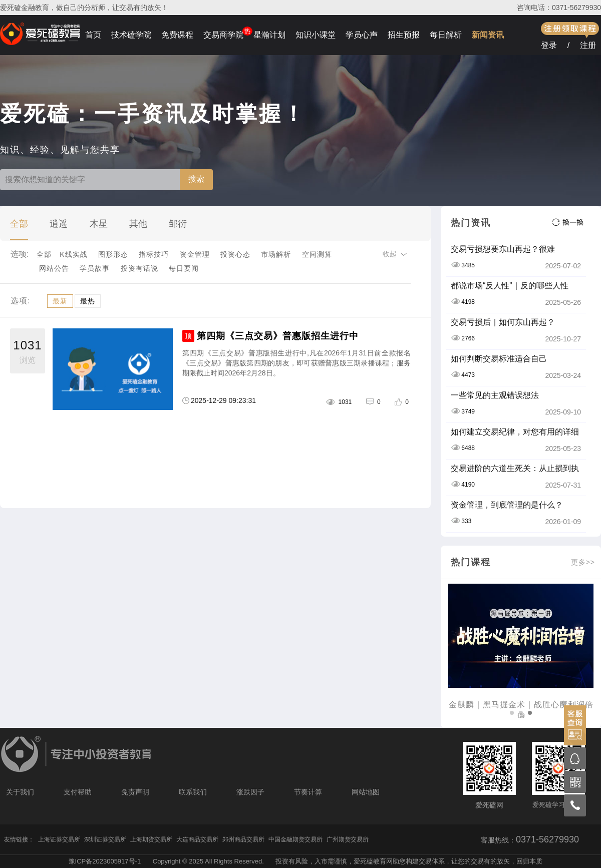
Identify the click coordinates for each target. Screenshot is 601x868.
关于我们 (20, 792)
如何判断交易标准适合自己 (499, 359)
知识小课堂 (316, 35)
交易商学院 (223, 35)
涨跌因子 (250, 792)
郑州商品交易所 (243, 839)
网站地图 (366, 792)
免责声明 (135, 792)
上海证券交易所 (59, 839)
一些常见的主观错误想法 (495, 395)
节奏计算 (308, 792)
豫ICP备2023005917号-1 (105, 861)
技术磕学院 (131, 35)
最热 (88, 301)
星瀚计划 (269, 35)
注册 (588, 45)
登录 (549, 45)
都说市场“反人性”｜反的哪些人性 (510, 286)
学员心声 (362, 35)
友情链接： (19, 839)
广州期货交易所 (348, 839)
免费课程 (177, 35)
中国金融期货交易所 (295, 839)
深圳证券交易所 (105, 839)
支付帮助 (78, 792)
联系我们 (193, 792)
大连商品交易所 (197, 839)
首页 (93, 35)
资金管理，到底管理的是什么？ (507, 505)
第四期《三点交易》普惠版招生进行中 (278, 336)
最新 (60, 301)
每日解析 (446, 35)
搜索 (196, 179)
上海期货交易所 (151, 839)
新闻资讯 (488, 35)
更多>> (583, 562)
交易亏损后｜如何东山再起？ (503, 322)
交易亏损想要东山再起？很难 (503, 249)
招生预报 (404, 35)
